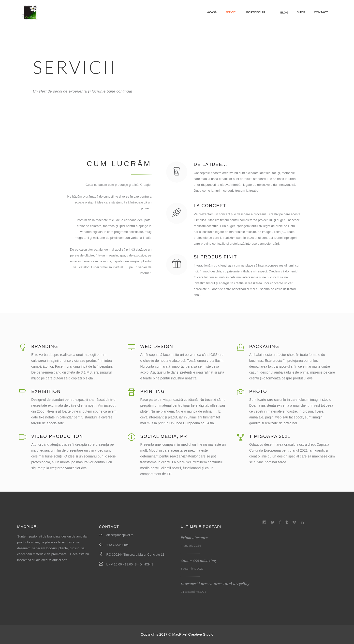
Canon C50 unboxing (198, 561)
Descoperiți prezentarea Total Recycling (215, 584)
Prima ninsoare (194, 538)
